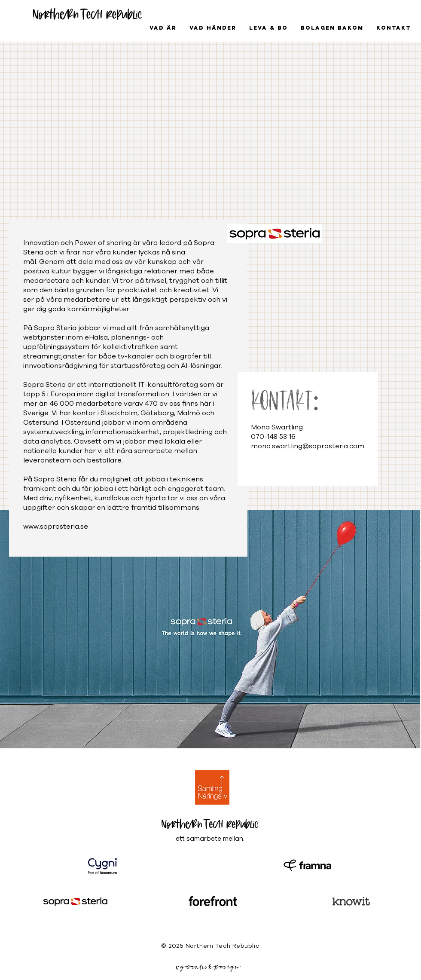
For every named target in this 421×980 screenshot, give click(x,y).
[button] (213, 28)
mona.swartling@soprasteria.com (308, 446)
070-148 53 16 (273, 437)
